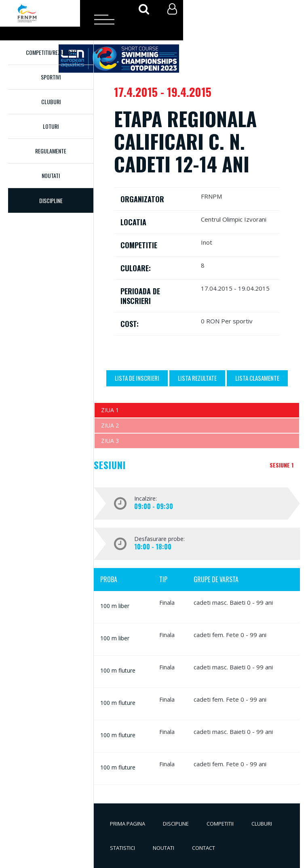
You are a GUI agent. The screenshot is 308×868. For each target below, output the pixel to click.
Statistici (122, 848)
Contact (204, 848)
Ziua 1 (110, 410)
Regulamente (51, 151)
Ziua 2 (110, 425)
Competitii (220, 824)
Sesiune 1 (282, 465)
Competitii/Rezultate (51, 52)
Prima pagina (128, 824)
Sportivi (51, 77)
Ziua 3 (110, 441)
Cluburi (51, 102)
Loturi (51, 126)
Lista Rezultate (197, 378)
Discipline (176, 824)
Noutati (51, 175)
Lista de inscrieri (137, 378)
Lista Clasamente (257, 378)
